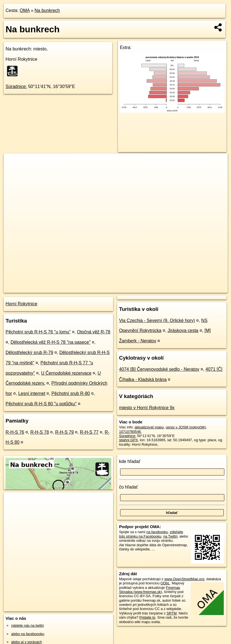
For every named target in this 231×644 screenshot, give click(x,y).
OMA (25, 10)
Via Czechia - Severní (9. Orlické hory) (157, 320)
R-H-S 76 (15, 432)
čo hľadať (128, 487)
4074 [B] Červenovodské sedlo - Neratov (159, 369)
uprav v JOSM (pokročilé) (186, 427)
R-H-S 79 (65, 432)
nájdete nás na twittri (27, 625)
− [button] (13, 172)
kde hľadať (130, 461)
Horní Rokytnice (21, 304)
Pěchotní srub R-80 (71, 393)
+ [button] (13, 163)
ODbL (165, 583)
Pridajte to (147, 617)
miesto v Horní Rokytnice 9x (147, 408)
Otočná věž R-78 (94, 332)
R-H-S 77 (89, 432)
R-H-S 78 (40, 432)
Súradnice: (16, 86)
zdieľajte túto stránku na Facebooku (151, 534)
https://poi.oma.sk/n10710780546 (202, 288)
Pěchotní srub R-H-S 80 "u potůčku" (41, 404)
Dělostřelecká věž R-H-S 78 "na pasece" (51, 342)
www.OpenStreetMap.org (184, 579)
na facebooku (157, 532)
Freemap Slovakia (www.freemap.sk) (149, 590)
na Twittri (170, 536)
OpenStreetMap (130, 288)
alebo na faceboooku (28, 634)
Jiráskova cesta (183, 330)
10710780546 (130, 432)
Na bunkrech (47, 10)
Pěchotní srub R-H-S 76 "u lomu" (38, 332)
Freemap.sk (159, 288)
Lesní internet (32, 393)
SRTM (172, 613)
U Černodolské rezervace (66, 373)
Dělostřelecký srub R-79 (29, 353)
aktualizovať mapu (149, 427)
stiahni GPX (128, 440)
